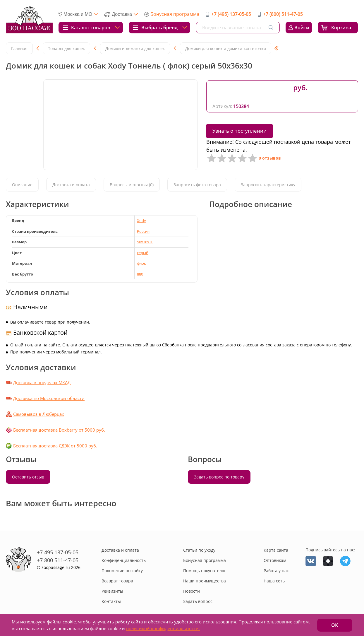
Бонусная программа (175, 14)
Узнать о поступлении (239, 131)
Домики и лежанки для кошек (135, 48)
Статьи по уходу (199, 550)
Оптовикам (275, 560)
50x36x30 (145, 242)
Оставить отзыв (28, 477)
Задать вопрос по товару (219, 477)
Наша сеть (274, 581)
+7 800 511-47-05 (58, 560)
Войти (302, 28)
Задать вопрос (198, 601)
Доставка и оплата (71, 185)
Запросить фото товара (197, 185)
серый (143, 253)
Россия (143, 231)
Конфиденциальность (124, 560)
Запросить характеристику (268, 185)
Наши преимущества (205, 581)
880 (140, 274)
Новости (192, 591)
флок (141, 263)
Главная (19, 48)
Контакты (111, 601)
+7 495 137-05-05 (58, 552)
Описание (22, 185)
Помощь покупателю (204, 571)
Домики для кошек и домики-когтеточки (226, 48)
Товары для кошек (66, 48)
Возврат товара (117, 581)
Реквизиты (112, 591)
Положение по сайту (122, 571)
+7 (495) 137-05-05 (231, 14)
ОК (335, 625)
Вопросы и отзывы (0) (132, 185)
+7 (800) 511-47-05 (283, 14)
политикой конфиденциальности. (163, 628)
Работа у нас (276, 571)
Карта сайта (276, 550)
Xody (141, 220)
